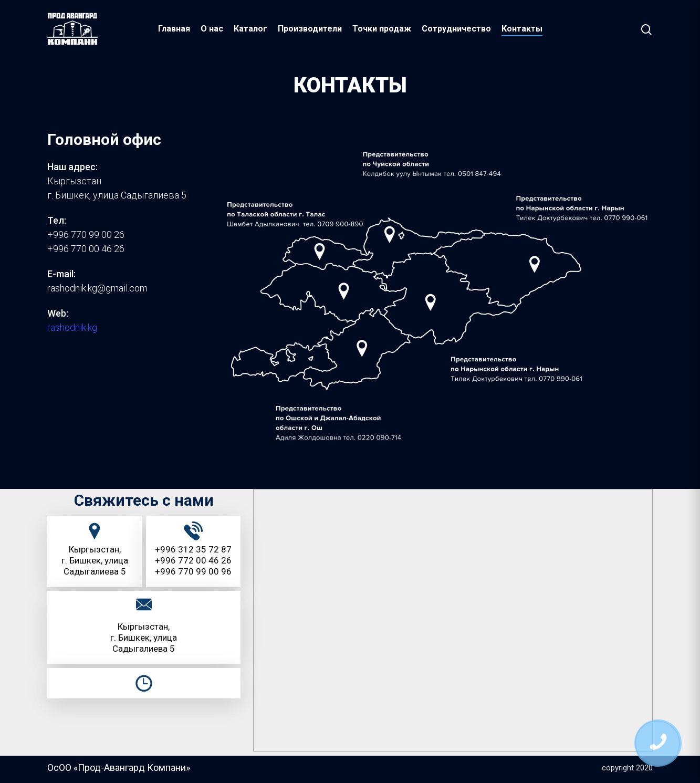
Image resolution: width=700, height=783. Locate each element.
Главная (174, 29)
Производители (310, 29)
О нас (212, 29)
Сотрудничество (456, 29)
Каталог (250, 29)
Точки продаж (382, 29)
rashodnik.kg (72, 327)
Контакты (522, 29)
